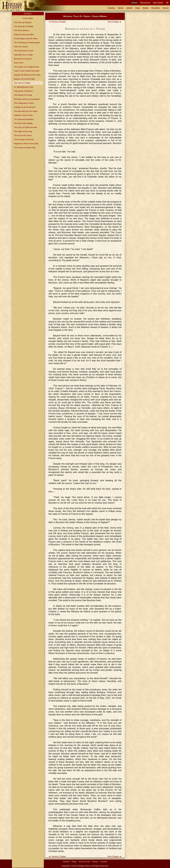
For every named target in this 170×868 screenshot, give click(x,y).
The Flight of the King (23, 131)
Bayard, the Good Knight (24, 79)
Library (134, 3)
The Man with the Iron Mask (26, 111)
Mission (66, 862)
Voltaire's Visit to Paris (23, 115)
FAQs (74, 862)
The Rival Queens (21, 30)
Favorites (156, 8)
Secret (166, 8)
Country (111, 8)
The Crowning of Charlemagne (27, 43)
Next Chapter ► (115, 22)
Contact (104, 862)
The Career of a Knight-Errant (26, 67)
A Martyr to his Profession (25, 107)
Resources (145, 3)
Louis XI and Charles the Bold (26, 71)
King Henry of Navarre (23, 91)
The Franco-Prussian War (25, 148)
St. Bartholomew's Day (23, 87)
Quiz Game (158, 3)
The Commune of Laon (24, 51)
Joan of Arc (19, 63)
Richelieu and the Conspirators (27, 99)
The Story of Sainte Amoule (25, 127)
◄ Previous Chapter (57, 22)
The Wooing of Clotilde (23, 26)
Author (129, 8)
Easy (138, 8)
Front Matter (28, 18)
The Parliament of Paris (24, 103)
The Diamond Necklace (24, 119)
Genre (121, 8)
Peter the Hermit (21, 47)
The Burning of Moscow (24, 139)
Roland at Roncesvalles (24, 35)
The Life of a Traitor (22, 83)
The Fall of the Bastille (23, 123)
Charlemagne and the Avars (26, 39)
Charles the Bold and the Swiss (27, 75)
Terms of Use (84, 862)
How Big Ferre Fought (23, 55)
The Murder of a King (23, 95)
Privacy (95, 862)
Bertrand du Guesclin (23, 59)
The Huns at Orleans (23, 22)
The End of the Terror (23, 135)
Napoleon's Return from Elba (26, 144)
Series (146, 8)
